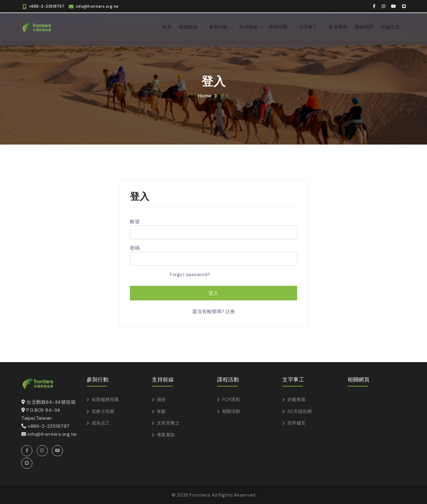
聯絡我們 (364, 27)
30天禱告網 (300, 410)
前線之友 (390, 27)
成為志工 (101, 422)
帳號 (135, 221)
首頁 (167, 27)
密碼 (135, 247)
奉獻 (161, 410)
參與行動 (218, 27)
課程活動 (278, 27)
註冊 (230, 311)
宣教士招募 (103, 410)
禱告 (161, 399)
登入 (225, 95)
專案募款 (166, 434)
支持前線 (248, 27)
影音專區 (338, 27)
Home (205, 95)
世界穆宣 (297, 422)
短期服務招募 (105, 399)
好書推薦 (297, 399)
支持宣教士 (168, 422)
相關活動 (231, 410)
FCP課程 (231, 399)
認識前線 (188, 27)
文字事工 (308, 27)
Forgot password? (189, 274)
